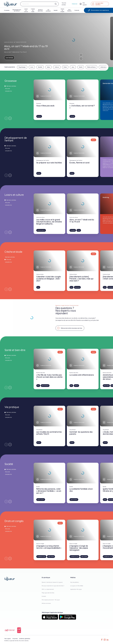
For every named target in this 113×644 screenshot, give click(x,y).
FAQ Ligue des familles (48, 593)
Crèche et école (33, 11)
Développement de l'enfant (17, 11)
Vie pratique (48, 11)
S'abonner (75, 4)
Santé (71, 386)
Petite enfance (106, 386)
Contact (44, 596)
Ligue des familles (41, 500)
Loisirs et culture (26, 11)
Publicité (77, 11)
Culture (79, 230)
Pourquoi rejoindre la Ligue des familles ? (53, 586)
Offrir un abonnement (48, 589)
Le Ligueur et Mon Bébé (77, 586)
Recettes (76, 386)
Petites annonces (46, 603)
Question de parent (45, 386)
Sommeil (39, 173)
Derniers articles (10, 86)
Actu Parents (69, 11)
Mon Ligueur (8, 639)
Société (56, 11)
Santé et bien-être (40, 11)
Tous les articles (64, 4)
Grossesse (7, 11)
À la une (7, 89)
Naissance (39, 116)
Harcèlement (77, 287)
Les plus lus (8, 91)
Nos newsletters (75, 582)
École (38, 287)
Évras (38, 386)
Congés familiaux (51, 557)
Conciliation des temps (41, 557)
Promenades (73, 230)
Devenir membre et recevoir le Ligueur (52, 582)
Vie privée (15, 639)
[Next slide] (81, 59)
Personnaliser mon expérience (98, 10)
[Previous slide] (81, 55)
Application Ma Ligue (76, 589)
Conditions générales (25, 639)
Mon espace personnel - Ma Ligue (51, 600)
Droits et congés (62, 11)
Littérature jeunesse (41, 230)
